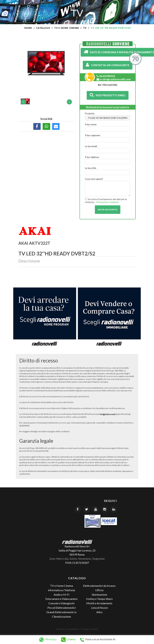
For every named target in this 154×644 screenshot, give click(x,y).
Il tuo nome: (91, 124)
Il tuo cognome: (93, 135)
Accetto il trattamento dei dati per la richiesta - (106, 201)
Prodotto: (90, 113)
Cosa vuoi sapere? (94, 179)
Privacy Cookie (89, 629)
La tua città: (91, 168)
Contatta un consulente (108, 65)
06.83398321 (106, 76)
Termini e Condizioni (67, 629)
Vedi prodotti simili (108, 95)
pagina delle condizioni (59, 431)
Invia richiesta (108, 210)
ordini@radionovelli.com (114, 79)
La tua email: (91, 146)
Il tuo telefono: (92, 157)
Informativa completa (107, 202)
